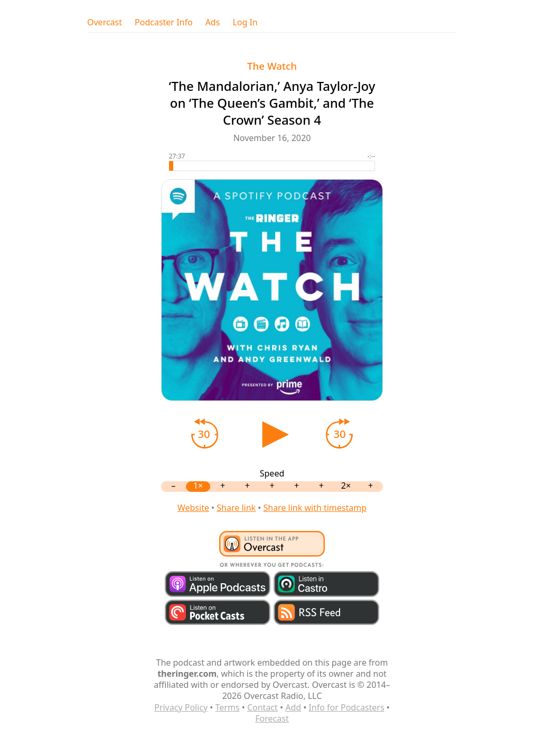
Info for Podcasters (346, 707)
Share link (236, 508)
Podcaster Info (164, 22)
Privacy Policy (181, 707)
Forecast (272, 718)
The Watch (272, 66)
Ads (213, 22)
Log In (245, 22)
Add (293, 707)
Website (193, 508)
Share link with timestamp (315, 508)
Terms (228, 707)
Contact (262, 707)
